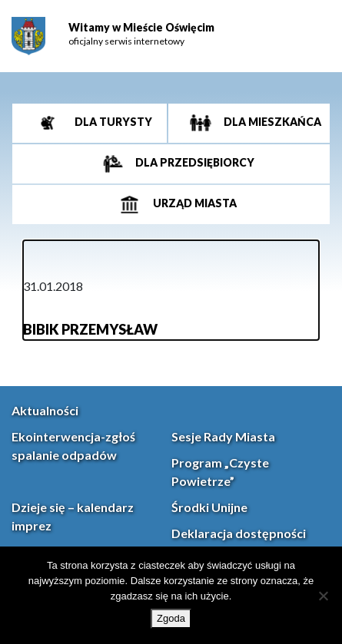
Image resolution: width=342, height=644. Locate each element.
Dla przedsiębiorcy (194, 162)
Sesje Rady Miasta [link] (223, 436)
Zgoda (171, 618)
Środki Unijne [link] (209, 507)
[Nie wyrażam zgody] (323, 596)
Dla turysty (112, 122)
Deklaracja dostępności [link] (239, 533)
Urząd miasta (194, 203)
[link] (28, 36)
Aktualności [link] (45, 410)
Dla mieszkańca (271, 122)
